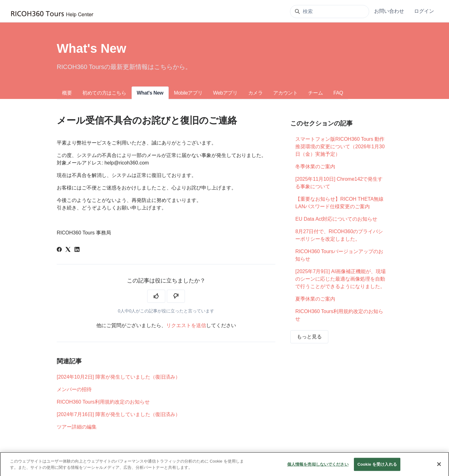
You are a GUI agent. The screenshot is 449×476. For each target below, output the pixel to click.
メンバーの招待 (74, 389)
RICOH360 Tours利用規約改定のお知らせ (103, 402)
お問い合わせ (389, 11)
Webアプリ (225, 93)
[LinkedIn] (77, 250)
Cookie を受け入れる (377, 469)
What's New (150, 93)
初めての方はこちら (104, 93)
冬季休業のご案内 (315, 167)
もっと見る (309, 337)
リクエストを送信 (186, 325)
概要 (67, 93)
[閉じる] (439, 469)
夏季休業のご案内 (315, 299)
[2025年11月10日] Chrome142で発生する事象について (339, 183)
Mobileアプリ (188, 93)
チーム (315, 93)
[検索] (330, 12)
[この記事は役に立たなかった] (176, 296)
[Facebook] (59, 250)
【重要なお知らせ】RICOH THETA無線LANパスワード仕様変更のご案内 (339, 203)
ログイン (424, 11)
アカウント (285, 93)
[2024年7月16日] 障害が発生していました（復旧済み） (118, 414)
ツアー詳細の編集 (77, 427)
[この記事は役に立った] (156, 296)
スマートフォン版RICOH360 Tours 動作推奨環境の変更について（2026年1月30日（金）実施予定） (340, 147)
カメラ (256, 93)
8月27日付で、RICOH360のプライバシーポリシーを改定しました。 (339, 235)
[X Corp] (68, 250)
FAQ (338, 93)
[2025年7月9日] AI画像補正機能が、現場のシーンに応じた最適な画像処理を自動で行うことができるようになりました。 (340, 279)
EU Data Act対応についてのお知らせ (336, 219)
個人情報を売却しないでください (318, 469)
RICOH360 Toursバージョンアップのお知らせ (339, 255)
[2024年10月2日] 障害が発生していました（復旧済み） (118, 377)
